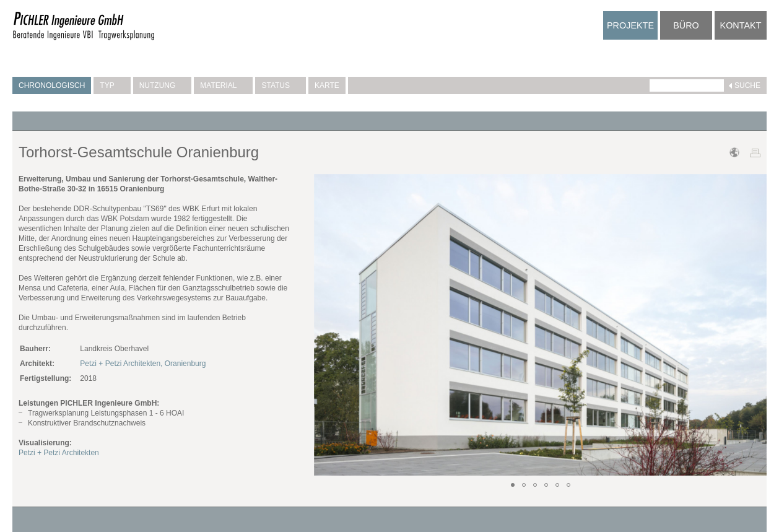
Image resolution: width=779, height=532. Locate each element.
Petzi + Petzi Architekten (59, 453)
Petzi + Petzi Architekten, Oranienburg (143, 364)
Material (223, 85)
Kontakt (741, 25)
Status (281, 85)
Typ (112, 85)
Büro (686, 25)
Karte (327, 85)
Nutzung (163, 85)
